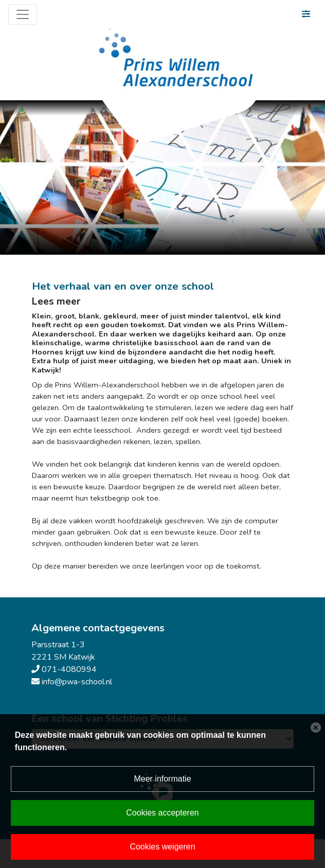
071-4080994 (69, 669)
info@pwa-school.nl (77, 682)
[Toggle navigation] (23, 14)
